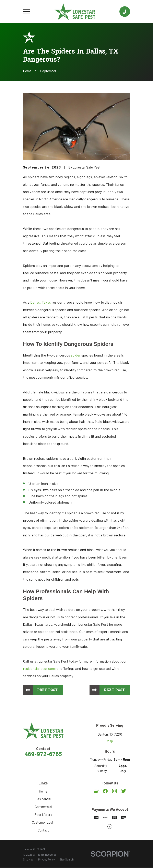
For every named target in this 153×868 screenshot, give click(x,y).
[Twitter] (124, 791)
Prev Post (48, 690)
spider (76, 355)
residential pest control (42, 668)
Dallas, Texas (41, 302)
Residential (43, 799)
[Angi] (110, 800)
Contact (43, 830)
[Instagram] (114, 791)
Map (110, 741)
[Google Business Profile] (96, 791)
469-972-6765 (43, 755)
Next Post (114, 690)
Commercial (43, 807)
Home (43, 791)
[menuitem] (28, 860)
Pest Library (43, 815)
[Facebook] (105, 791)
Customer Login (43, 823)
